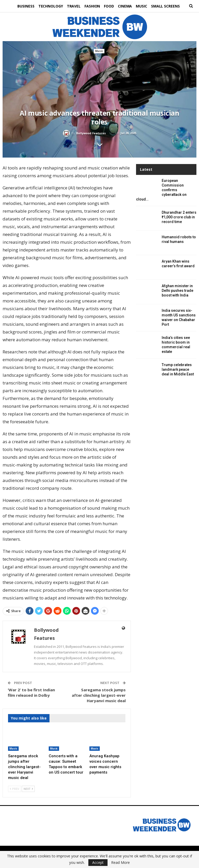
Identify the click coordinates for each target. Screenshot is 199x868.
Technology (49, 6)
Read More (120, 863)
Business (23, 6)
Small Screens (168, 6)
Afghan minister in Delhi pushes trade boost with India (177, 291)
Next (28, 789)
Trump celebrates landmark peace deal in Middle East (178, 369)
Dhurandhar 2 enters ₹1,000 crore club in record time (179, 217)
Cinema (126, 6)
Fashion (92, 6)
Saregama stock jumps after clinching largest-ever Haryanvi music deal (99, 695)
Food (109, 6)
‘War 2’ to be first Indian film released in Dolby (31, 692)
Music (144, 6)
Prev (15, 789)
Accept (98, 862)
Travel (72, 6)
